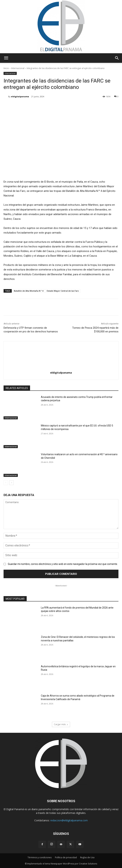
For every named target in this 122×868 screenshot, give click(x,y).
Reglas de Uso (87, 857)
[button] (6, 58)
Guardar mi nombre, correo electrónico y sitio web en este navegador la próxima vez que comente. (63, 564)
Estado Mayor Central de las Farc (63, 291)
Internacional (18, 68)
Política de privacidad (66, 857)
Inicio (6, 68)
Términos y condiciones (40, 857)
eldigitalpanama (20, 96)
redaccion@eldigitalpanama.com (69, 820)
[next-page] (11, 483)
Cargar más (61, 724)
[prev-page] (6, 483)
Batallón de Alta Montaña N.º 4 (29, 291)
